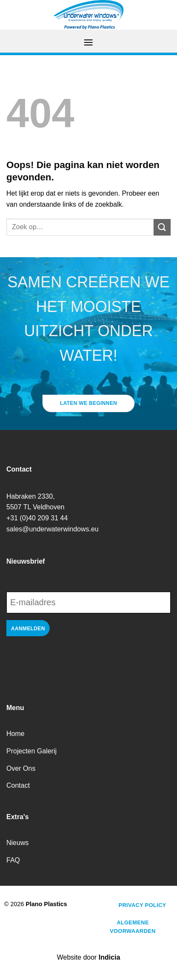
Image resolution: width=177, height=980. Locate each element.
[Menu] (88, 42)
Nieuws (17, 843)
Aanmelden (28, 629)
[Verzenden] (162, 227)
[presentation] (71, 665)
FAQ (13, 860)
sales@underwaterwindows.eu (52, 529)
